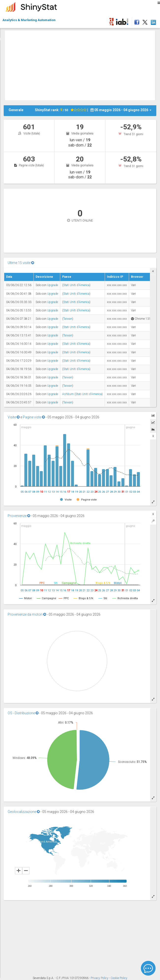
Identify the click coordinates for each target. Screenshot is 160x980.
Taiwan (68, 319)
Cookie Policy (119, 978)
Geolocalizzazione (24, 812)
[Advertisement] (82, 65)
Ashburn (68, 394)
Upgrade (53, 285)
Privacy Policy (100, 978)
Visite (14, 417)
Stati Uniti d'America (76, 285)
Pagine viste (34, 417)
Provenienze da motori (27, 614)
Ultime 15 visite (21, 263)
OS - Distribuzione (23, 713)
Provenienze (19, 516)
